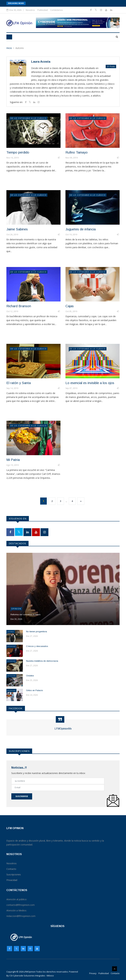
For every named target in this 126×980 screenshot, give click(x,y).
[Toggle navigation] (9, 37)
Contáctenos (57, 10)
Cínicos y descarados (37, 646)
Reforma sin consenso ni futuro (26, 615)
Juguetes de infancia (81, 229)
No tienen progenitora (37, 632)
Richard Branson (19, 306)
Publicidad (43, 10)
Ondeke (30, 676)
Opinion (16, 609)
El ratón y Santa (19, 383)
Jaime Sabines (17, 229)
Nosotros (30, 10)
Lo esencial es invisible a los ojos (90, 383)
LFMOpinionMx (63, 729)
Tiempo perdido (18, 152)
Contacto (115, 973)
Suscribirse (22, 796)
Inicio (9, 48)
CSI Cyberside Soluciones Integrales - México (32, 976)
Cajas (70, 306)
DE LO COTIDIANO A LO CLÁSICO (29, 118)
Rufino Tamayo (77, 152)
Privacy (93, 973)
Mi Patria (13, 460)
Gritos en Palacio (35, 690)
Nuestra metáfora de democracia (42, 661)
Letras (11, 632)
